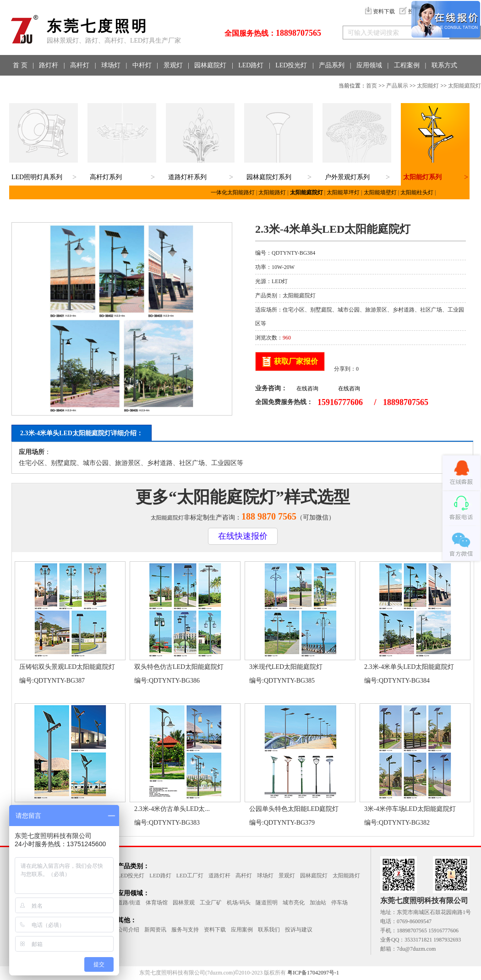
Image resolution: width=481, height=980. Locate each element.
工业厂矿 (211, 903)
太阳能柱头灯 (417, 192)
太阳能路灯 (272, 192)
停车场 (339, 903)
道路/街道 (129, 903)
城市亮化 (294, 903)
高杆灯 (80, 65)
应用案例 (242, 930)
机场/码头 (238, 903)
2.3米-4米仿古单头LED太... (172, 809)
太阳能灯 (428, 86)
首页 (372, 86)
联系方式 (444, 65)
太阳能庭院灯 (465, 86)
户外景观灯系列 (347, 177)
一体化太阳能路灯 (233, 192)
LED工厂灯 (190, 876)
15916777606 (340, 402)
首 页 (20, 65)
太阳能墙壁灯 (380, 192)
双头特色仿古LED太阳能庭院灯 (179, 667)
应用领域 (369, 65)
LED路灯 (251, 65)
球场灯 (111, 65)
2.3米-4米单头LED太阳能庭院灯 (409, 667)
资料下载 (380, 11)
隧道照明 (267, 903)
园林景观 (184, 903)
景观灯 (173, 65)
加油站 (318, 903)
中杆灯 (142, 65)
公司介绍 (128, 930)
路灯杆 (49, 65)
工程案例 (407, 65)
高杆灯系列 (106, 177)
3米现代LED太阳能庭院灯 (286, 667)
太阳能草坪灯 (343, 192)
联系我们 (269, 930)
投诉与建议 (299, 930)
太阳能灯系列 (422, 177)
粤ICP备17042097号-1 (313, 973)
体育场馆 (157, 903)
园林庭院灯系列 (269, 177)
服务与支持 (185, 930)
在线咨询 (307, 389)
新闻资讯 (155, 930)
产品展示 (397, 86)
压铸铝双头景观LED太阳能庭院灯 (67, 667)
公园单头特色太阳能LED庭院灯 (294, 809)
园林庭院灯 (210, 65)
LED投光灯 (291, 65)
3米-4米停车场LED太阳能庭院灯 (410, 809)
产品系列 (332, 65)
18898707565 (298, 33)
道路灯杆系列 (187, 177)
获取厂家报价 (296, 361)
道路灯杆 (219, 876)
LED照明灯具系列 (37, 177)
